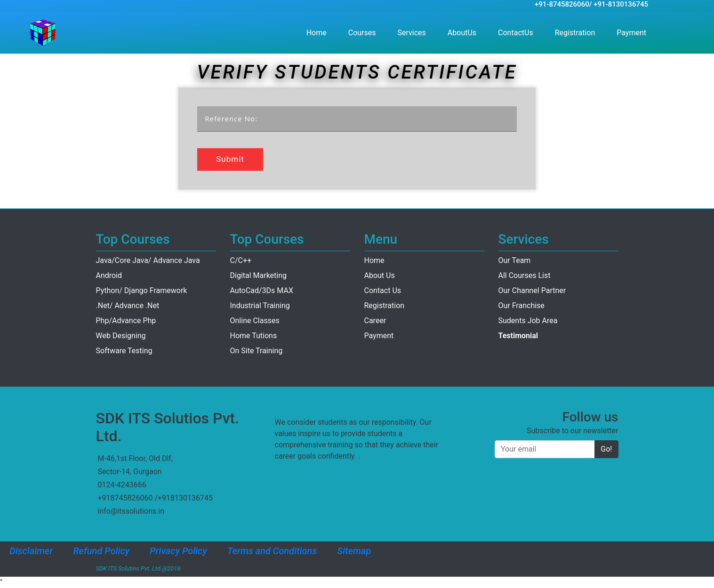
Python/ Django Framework (142, 290)
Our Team (515, 260)
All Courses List (525, 275)
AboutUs (464, 32)
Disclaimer (31, 551)
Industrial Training (260, 306)
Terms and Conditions (272, 551)
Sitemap (354, 551)
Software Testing (124, 351)
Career (375, 321)
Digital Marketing (259, 275)
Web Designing (121, 336)
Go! (606, 449)
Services (412, 33)
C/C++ (241, 260)
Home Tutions (254, 336)
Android (109, 275)
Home (318, 32)
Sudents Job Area (528, 321)
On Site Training (257, 351)
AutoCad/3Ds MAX (262, 290)
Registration (577, 32)
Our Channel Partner (532, 290)
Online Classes (255, 321)
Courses (362, 33)
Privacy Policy (178, 551)
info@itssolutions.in (131, 511)
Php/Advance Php (126, 321)
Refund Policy (101, 551)
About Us (380, 275)
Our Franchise (521, 306)
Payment (633, 32)
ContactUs (517, 32)
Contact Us (383, 290)
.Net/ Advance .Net (128, 306)
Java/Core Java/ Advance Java (148, 260)
